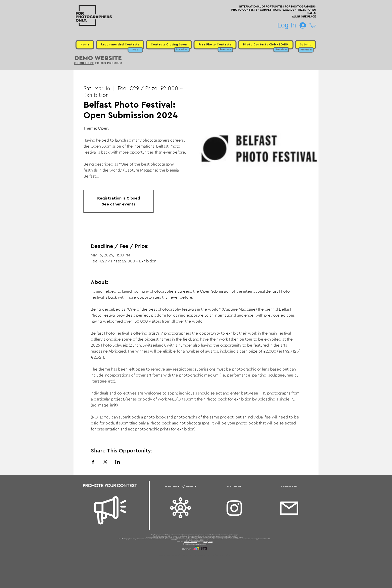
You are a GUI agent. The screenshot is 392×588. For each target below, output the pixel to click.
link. (269, 539)
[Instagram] (234, 508)
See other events (119, 204)
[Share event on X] (105, 462)
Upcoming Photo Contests (168, 555)
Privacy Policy (208, 542)
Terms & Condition (190, 542)
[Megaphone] (110, 510)
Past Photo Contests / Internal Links (212, 555)
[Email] (289, 508)
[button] (313, 26)
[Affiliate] (180, 508)
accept (174, 539)
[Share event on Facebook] (93, 462)
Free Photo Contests (188, 555)
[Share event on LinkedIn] (118, 462)
